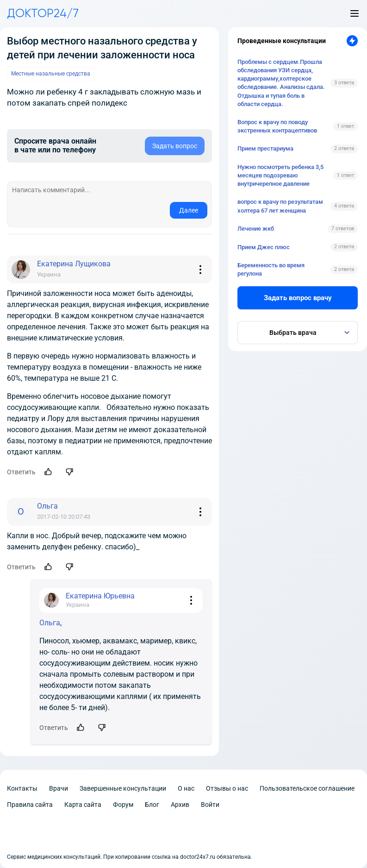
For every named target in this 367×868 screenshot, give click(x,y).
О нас (186, 788)
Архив (180, 805)
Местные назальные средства (51, 74)
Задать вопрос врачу (298, 298)
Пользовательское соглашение (307, 788)
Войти (210, 805)
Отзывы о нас (227, 788)
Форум (123, 805)
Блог (152, 805)
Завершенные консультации (123, 788)
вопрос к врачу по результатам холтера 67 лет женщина (280, 206)
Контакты (22, 788)
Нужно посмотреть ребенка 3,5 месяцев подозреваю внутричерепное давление (280, 175)
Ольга (50, 623)
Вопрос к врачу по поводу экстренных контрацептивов (277, 126)
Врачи (59, 788)
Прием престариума (265, 148)
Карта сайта (83, 805)
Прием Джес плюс (264, 247)
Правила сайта (30, 805)
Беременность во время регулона (271, 269)
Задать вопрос (175, 146)
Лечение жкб (256, 229)
